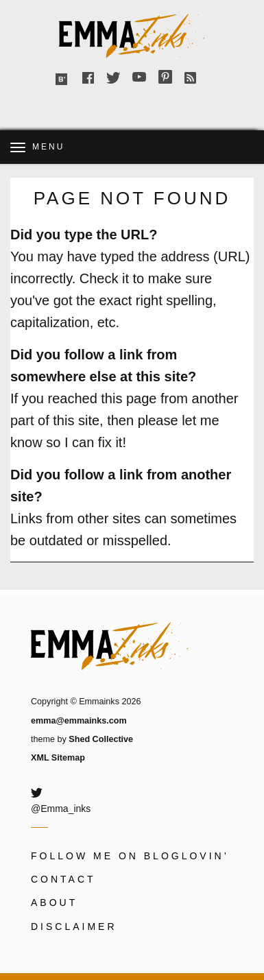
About (54, 903)
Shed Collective (101, 739)
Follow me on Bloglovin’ (130, 856)
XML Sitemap (58, 758)
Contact (63, 879)
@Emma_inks (61, 809)
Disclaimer (74, 927)
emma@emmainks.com (79, 721)
